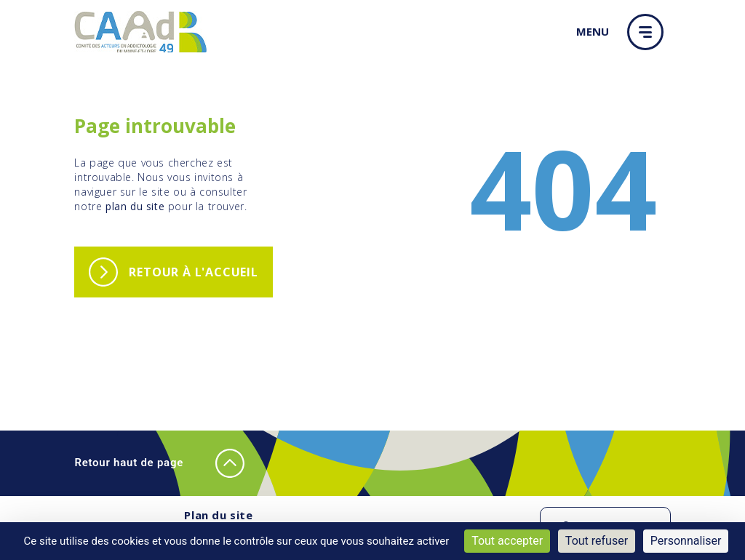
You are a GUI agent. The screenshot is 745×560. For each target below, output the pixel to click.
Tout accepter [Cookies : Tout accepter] (507, 541)
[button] (649, 32)
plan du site (135, 206)
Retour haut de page (159, 463)
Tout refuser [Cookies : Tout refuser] (597, 541)
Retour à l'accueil (193, 272)
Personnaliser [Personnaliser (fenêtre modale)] (686, 541)
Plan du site (218, 515)
